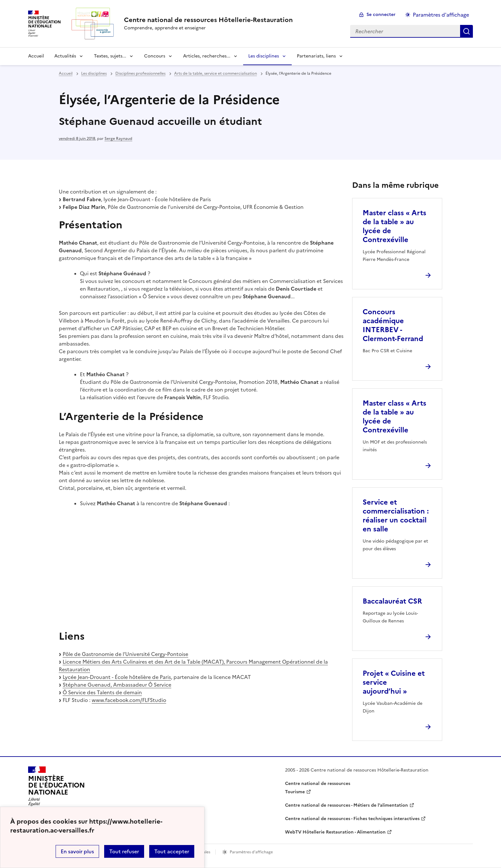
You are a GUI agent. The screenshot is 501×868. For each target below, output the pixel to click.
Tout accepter (172, 851)
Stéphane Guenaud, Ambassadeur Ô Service (117, 685)
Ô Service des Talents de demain (102, 692)
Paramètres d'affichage (441, 15)
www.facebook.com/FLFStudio (129, 700)
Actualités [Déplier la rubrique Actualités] (65, 56)
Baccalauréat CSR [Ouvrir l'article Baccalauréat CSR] (392, 601)
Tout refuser (124, 851)
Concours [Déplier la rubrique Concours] (155, 56)
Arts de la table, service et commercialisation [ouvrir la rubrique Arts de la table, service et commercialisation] (216, 73)
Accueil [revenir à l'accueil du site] (36, 56)
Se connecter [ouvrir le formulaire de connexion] (381, 15)
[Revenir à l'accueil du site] (57, 788)
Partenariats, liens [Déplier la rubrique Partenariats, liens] (316, 56)
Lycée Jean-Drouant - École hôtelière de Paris (117, 677)
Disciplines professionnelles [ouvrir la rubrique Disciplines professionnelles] (140, 73)
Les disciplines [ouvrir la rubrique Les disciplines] (94, 73)
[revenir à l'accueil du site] (208, 20)
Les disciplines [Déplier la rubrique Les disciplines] (264, 56)
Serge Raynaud (118, 139)
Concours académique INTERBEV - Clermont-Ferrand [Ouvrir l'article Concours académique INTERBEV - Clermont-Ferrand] (393, 325)
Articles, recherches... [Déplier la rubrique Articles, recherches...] (207, 56)
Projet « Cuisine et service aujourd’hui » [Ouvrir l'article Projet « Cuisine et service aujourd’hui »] (394, 682)
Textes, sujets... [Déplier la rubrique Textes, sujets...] (110, 56)
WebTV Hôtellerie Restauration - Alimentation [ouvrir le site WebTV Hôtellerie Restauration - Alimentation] (335, 832)
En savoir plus (77, 851)
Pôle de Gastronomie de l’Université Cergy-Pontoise (125, 654)
